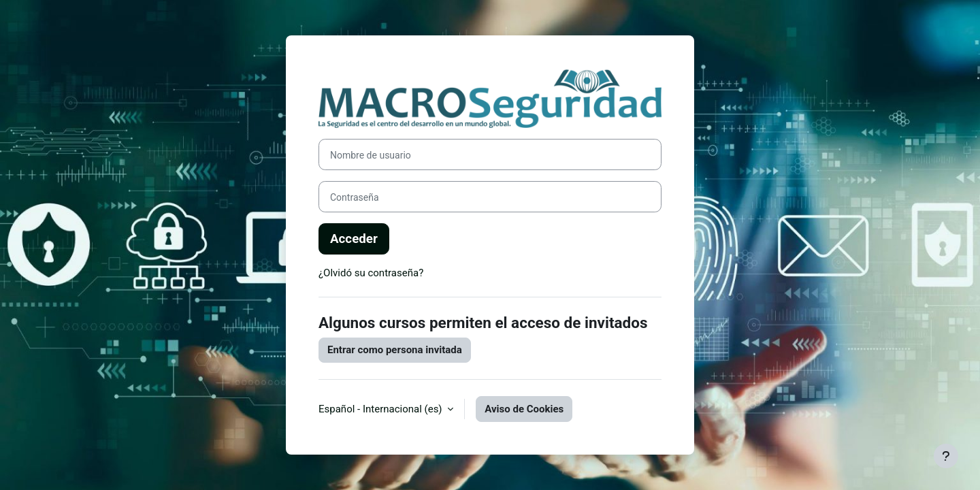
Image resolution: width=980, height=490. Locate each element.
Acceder (354, 239)
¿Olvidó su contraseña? (371, 273)
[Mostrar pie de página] (946, 456)
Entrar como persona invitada (395, 350)
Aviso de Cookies (524, 409)
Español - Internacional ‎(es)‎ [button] (381, 409)
